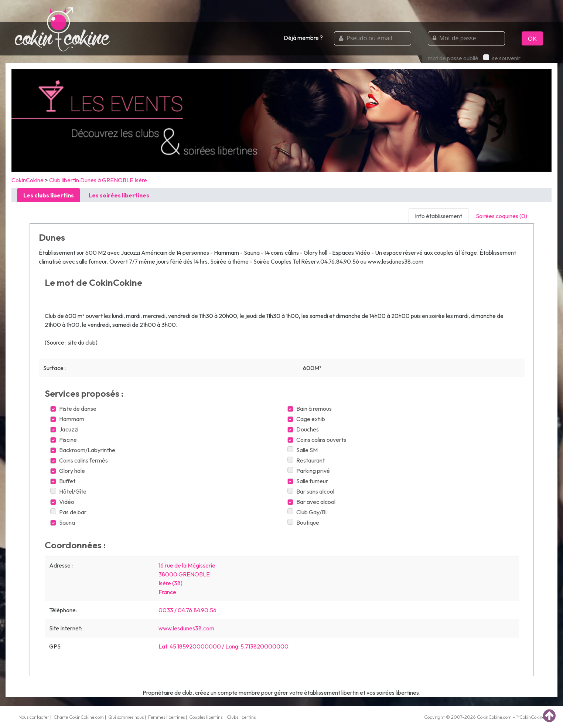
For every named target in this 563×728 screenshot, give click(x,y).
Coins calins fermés (79, 460)
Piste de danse (73, 409)
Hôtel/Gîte (68, 491)
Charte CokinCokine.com (79, 717)
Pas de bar (68, 512)
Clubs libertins (241, 717)
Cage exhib (306, 419)
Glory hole (68, 471)
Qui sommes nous (126, 717)
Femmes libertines (166, 717)
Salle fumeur (308, 481)
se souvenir (502, 58)
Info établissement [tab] (439, 216)
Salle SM (303, 450)
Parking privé (309, 471)
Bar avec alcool (311, 502)
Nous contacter (34, 717)
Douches (303, 429)
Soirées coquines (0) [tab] (501, 216)
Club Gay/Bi (307, 512)
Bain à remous (310, 409)
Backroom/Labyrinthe (83, 450)
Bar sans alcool (311, 491)
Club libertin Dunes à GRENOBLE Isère (98, 180)
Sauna (63, 522)
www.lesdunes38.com (186, 628)
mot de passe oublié (453, 58)
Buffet (63, 481)
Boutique (303, 522)
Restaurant (306, 460)
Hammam (67, 419)
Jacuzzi (64, 429)
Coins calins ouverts (317, 440)
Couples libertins (206, 717)
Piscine (64, 440)
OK (532, 38)
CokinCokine (28, 180)
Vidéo (62, 502)
